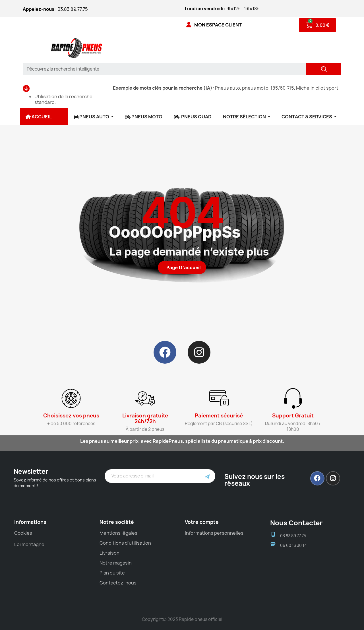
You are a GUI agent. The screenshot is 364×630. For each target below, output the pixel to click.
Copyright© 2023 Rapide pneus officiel (182, 619)
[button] (182, 267)
